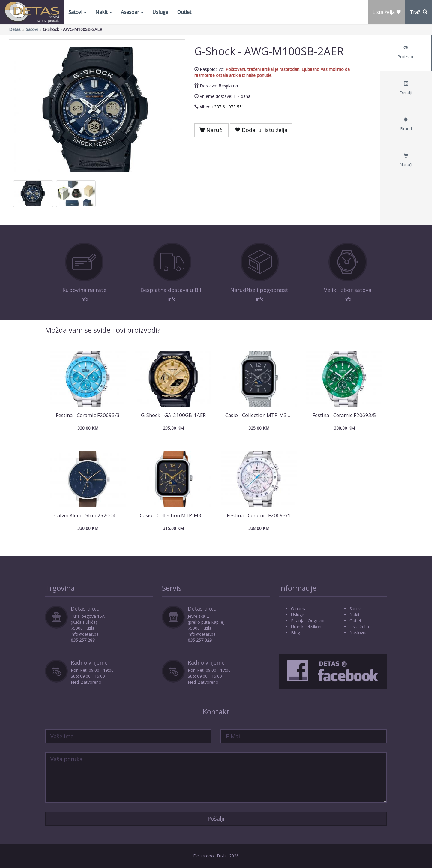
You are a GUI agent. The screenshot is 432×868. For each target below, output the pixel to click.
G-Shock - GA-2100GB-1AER (173, 415)
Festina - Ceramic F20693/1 (259, 515)
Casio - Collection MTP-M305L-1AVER (183, 515)
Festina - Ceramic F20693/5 (344, 415)
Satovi (77, 12)
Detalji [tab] (406, 88)
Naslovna (359, 633)
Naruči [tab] (406, 160)
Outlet (184, 12)
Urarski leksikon (306, 627)
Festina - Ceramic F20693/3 (88, 415)
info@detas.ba (85, 634)
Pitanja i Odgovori (308, 621)
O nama (299, 609)
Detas (15, 29)
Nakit (104, 12)
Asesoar (132, 12)
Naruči (211, 130)
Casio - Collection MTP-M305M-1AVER (270, 415)
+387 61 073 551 (228, 107)
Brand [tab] (406, 124)
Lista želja (359, 627)
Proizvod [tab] (406, 52)
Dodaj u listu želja (261, 130)
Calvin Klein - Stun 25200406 (88, 515)
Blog (295, 633)
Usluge (160, 12)
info (84, 299)
